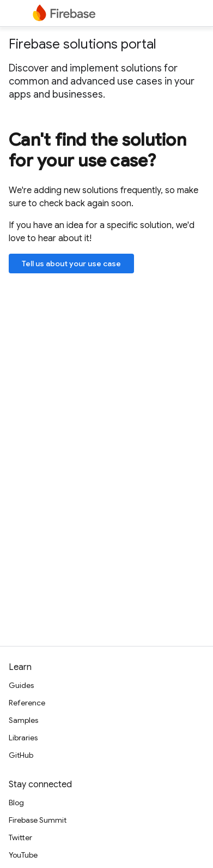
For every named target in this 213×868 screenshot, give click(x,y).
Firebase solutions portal (83, 44)
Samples (23, 720)
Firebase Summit (38, 820)
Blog (16, 803)
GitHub (21, 755)
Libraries (23, 738)
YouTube (23, 855)
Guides (21, 685)
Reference (27, 703)
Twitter (20, 837)
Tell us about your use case (71, 264)
